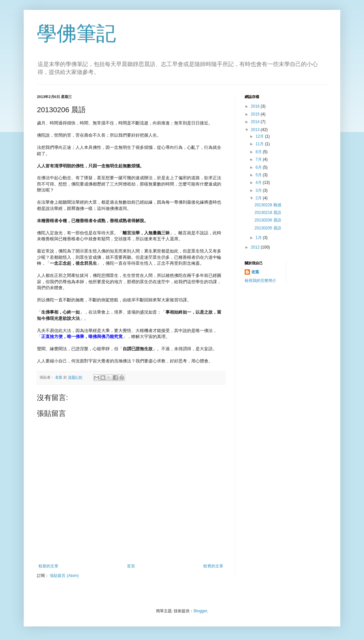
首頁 (131, 566)
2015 (256, 114)
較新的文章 (48, 566)
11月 (260, 144)
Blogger (200, 611)
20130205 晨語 (268, 228)
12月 (260, 136)
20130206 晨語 (268, 220)
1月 (259, 238)
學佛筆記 (76, 34)
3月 (259, 190)
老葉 (255, 272)
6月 (259, 167)
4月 (259, 183)
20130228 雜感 (268, 205)
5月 (259, 175)
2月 (259, 198)
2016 (256, 106)
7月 (259, 159)
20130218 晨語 (268, 213)
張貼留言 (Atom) (64, 576)
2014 (256, 122)
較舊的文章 (213, 566)
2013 (256, 130)
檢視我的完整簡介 (260, 281)
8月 (259, 152)
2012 (256, 247)
